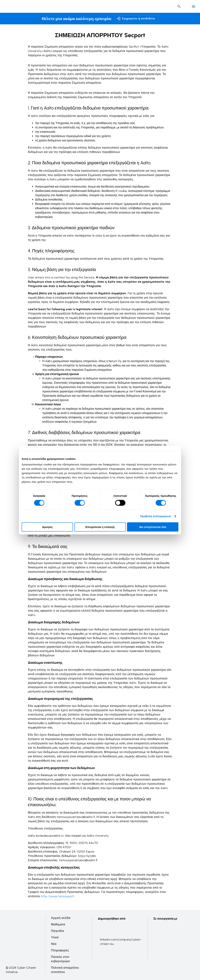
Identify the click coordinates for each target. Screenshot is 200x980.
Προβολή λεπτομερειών (156, 516)
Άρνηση (47, 527)
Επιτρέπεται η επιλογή (100, 527)
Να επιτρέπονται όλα (153, 527)
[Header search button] (179, 6)
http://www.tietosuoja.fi (58, 896)
